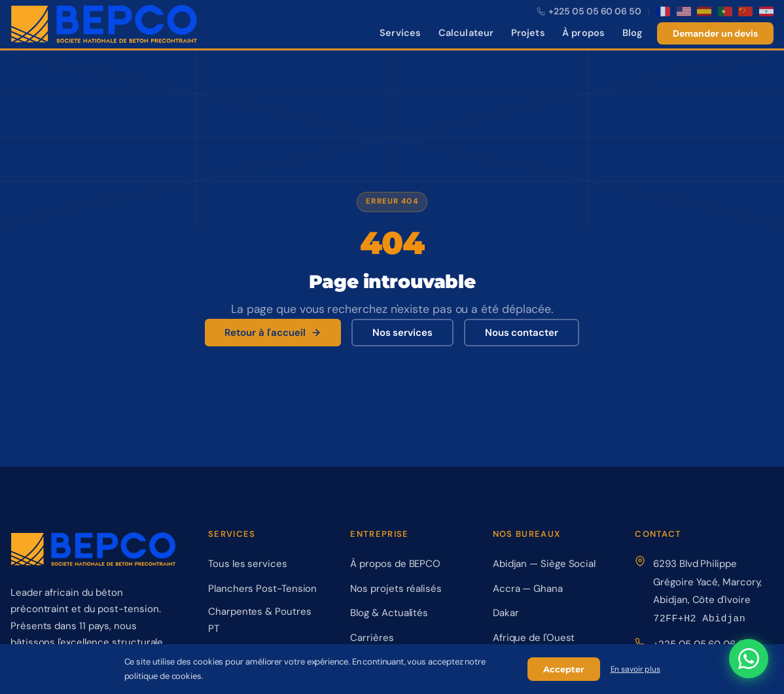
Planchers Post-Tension (262, 589)
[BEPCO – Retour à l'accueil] (104, 24)
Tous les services (248, 564)
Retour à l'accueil (273, 333)
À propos (583, 33)
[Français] (663, 11)
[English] (684, 11)
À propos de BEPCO (395, 564)
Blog (633, 33)
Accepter (564, 669)
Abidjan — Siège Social (544, 564)
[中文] (745, 11)
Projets (528, 33)
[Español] (704, 11)
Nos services (402, 333)
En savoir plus (635, 669)
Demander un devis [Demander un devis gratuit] (715, 33)
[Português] (725, 11)
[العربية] (766, 11)
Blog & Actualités (389, 613)
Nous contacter (522, 333)
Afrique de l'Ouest (534, 638)
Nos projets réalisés (396, 589)
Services (400, 33)
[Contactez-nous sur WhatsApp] (749, 659)
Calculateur (466, 33)
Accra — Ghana (528, 589)
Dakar (506, 613)
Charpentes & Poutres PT (259, 620)
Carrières (372, 638)
